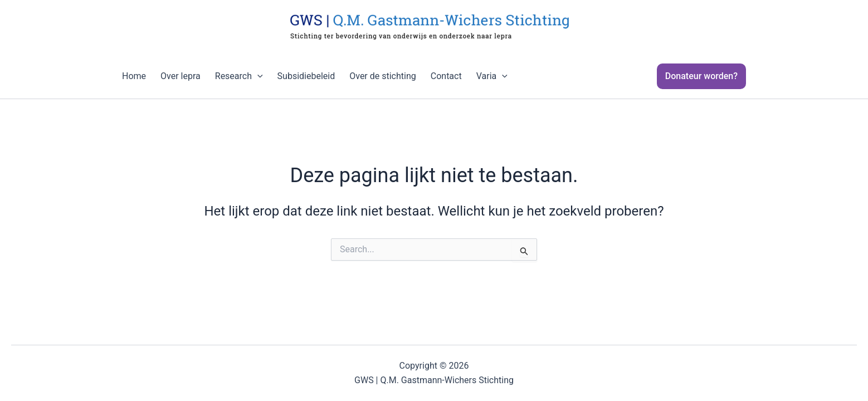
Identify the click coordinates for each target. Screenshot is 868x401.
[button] (708, 76)
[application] (257, 76)
